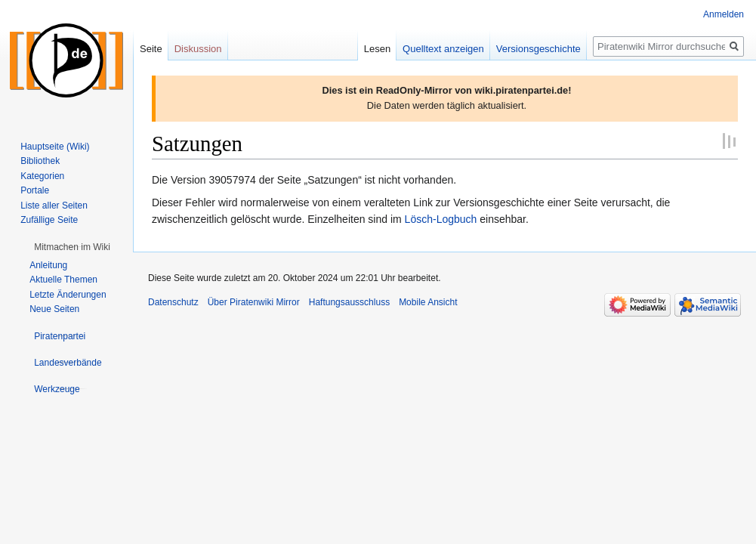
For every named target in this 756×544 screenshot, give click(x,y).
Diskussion (198, 49)
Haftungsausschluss (349, 302)
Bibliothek (40, 161)
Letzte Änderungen (68, 295)
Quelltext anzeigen (443, 49)
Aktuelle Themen (63, 280)
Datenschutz (173, 302)
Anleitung (48, 265)
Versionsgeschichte (538, 49)
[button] (72, 247)
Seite (151, 49)
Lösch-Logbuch (441, 219)
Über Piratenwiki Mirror (254, 302)
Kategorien (42, 176)
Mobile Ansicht (428, 302)
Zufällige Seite (49, 220)
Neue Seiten (54, 309)
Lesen (377, 49)
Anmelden (724, 14)
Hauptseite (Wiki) (55, 147)
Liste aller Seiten (54, 206)
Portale (35, 190)
